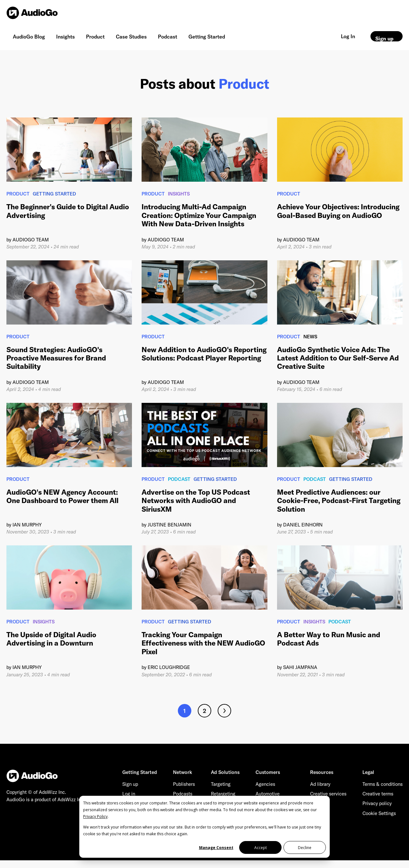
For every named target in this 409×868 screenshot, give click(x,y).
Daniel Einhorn (303, 525)
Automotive (268, 794)
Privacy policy (377, 803)
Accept (261, 848)
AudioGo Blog (29, 37)
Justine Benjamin (170, 525)
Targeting (221, 784)
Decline (305, 848)
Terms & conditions (383, 784)
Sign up (384, 38)
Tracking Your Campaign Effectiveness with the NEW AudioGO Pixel (203, 643)
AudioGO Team (31, 240)
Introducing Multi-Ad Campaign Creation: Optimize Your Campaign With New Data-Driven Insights (199, 215)
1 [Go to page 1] (185, 711)
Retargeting (223, 794)
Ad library (320, 784)
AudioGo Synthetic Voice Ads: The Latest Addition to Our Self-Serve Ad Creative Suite (338, 358)
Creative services (328, 794)
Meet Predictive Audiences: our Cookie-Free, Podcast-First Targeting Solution (339, 501)
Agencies (265, 784)
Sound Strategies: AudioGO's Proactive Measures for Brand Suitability (56, 358)
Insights (65, 37)
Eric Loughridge (169, 667)
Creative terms (378, 794)
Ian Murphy (27, 525)
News (310, 337)
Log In (348, 36)
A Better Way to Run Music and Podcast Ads (329, 639)
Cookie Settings (379, 813)
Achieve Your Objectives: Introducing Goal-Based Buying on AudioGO (338, 211)
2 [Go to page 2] (204, 711)
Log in (129, 794)
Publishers (184, 784)
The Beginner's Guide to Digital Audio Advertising (68, 211)
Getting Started (207, 37)
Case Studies (131, 37)
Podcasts (183, 794)
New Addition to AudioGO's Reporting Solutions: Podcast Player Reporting (204, 354)
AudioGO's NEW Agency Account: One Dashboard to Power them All (62, 496)
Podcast (168, 37)
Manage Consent (216, 848)
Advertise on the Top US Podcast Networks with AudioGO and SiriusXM (196, 501)
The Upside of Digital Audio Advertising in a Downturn (51, 639)
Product (95, 37)
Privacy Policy (95, 816)
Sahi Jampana (300, 667)
